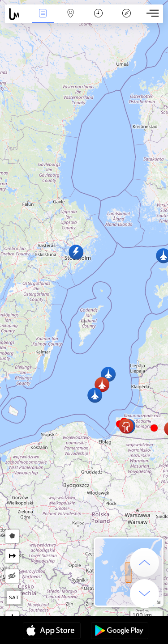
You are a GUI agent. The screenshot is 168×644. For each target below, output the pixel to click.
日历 (98, 14)
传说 (126, 14)
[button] (154, 428)
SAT (14, 597)
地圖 (71, 14)
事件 (43, 14)
